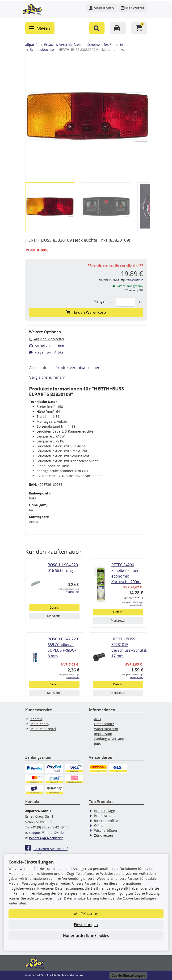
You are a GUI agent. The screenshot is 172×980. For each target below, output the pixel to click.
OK (86, 914)
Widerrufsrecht (106, 729)
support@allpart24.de (46, 833)
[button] (97, 28)
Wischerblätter (106, 830)
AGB (97, 719)
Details (54, 608)
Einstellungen (86, 925)
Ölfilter (100, 825)
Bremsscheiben (106, 816)
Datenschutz (104, 724)
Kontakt (36, 719)
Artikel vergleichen (47, 346)
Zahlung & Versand (109, 739)
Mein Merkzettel (43, 729)
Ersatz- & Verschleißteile (63, 45)
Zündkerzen (104, 835)
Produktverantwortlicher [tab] (78, 368)
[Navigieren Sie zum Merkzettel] (132, 8)
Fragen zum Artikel (47, 352)
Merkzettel (54, 616)
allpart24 (32, 45)
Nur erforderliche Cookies (86, 936)
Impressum (103, 734)
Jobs (97, 744)
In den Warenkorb (86, 312)
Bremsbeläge (105, 811)
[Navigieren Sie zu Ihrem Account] (102, 8)
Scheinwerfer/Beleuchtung (108, 45)
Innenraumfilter (107, 821)
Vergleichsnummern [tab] (47, 377)
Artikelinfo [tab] (38, 368)
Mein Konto (40, 724)
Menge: (100, 301)
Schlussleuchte (42, 50)
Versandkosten (135, 280)
